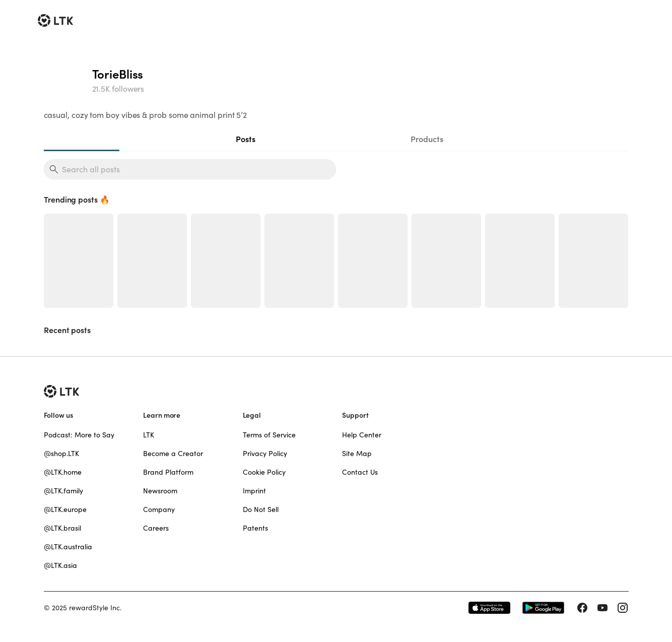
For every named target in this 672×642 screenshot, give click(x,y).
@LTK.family (63, 491)
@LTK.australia (68, 547)
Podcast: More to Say (79, 435)
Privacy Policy (265, 454)
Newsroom (160, 491)
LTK (149, 435)
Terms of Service (269, 435)
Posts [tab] (246, 139)
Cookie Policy (264, 472)
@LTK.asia (60, 565)
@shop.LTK (61, 454)
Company (159, 509)
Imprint (254, 491)
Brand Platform (168, 472)
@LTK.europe (65, 509)
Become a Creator (173, 454)
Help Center (362, 435)
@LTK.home (63, 472)
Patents (255, 528)
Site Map (357, 454)
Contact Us (360, 472)
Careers (156, 528)
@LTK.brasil (62, 528)
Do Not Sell (261, 509)
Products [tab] (427, 139)
